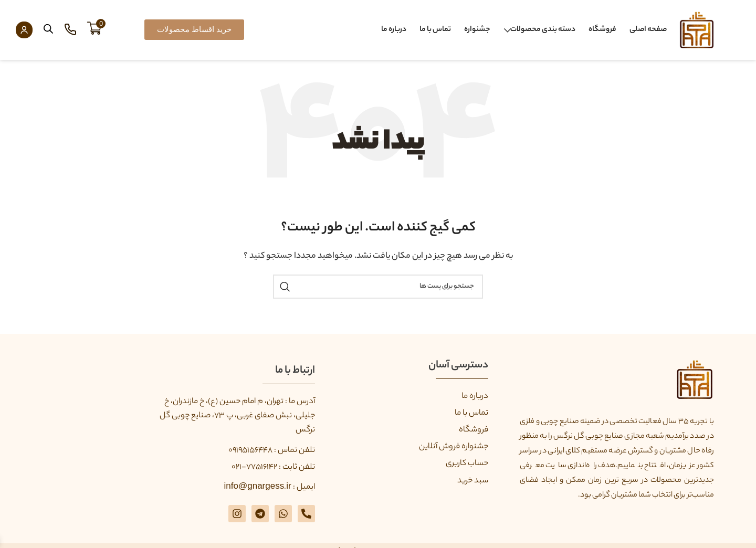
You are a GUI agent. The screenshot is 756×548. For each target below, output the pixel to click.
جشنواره (477, 30)
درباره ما (394, 30)
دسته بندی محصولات (543, 30)
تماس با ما (435, 30)
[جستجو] (378, 287)
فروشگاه (602, 30)
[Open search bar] (48, 30)
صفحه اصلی (648, 30)
